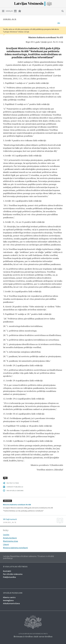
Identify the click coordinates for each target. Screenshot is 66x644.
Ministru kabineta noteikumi (15, 548)
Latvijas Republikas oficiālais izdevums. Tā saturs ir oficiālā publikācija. (28, 557)
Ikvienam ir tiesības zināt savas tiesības (33, 636)
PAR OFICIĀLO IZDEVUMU (15, 491)
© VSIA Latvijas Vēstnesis (15, 567)
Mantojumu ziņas (11, 541)
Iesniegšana (8, 600)
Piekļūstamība (9, 577)
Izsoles (6, 535)
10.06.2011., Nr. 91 (10, 19)
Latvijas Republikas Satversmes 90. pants (33, 634)
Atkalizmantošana (11, 603)
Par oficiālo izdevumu (13, 574)
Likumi (6, 544)
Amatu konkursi (10, 538)
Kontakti (7, 571)
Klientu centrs (9, 597)
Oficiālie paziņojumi (13, 593)
